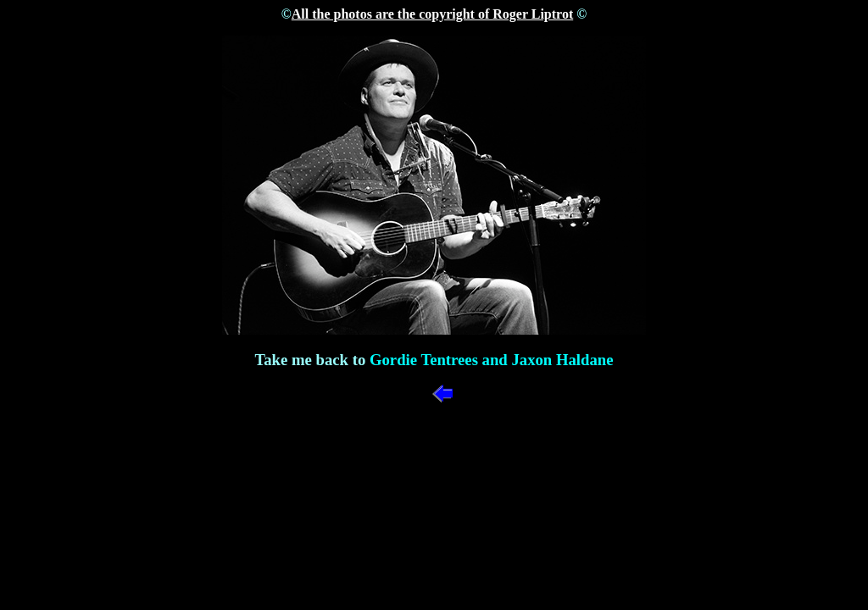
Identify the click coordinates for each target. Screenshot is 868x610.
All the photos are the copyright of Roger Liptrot (432, 14)
